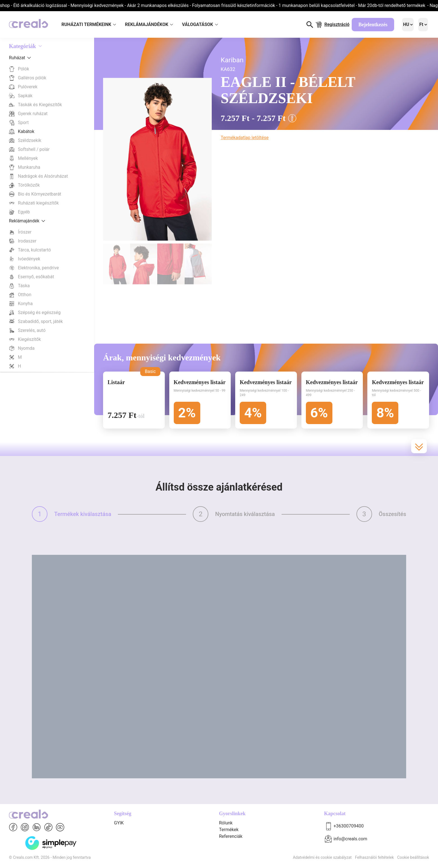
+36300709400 (349, 826)
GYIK (119, 823)
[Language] (408, 25)
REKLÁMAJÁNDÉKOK (149, 24)
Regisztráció (337, 24)
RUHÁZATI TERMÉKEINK (89, 24)
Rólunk (226, 823)
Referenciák (231, 836)
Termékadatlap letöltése (245, 138)
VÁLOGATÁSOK (200, 24)
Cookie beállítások (413, 857)
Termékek (229, 830)
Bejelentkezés (373, 25)
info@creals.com (350, 839)
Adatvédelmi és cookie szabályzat (322, 857)
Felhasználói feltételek (374, 857)
